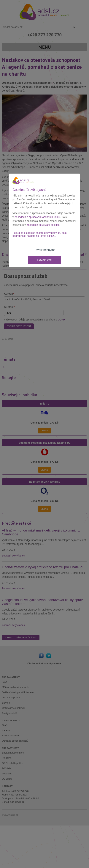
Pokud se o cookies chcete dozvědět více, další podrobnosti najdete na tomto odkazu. (40, 234)
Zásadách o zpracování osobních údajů (37, 217)
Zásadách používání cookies (43, 225)
